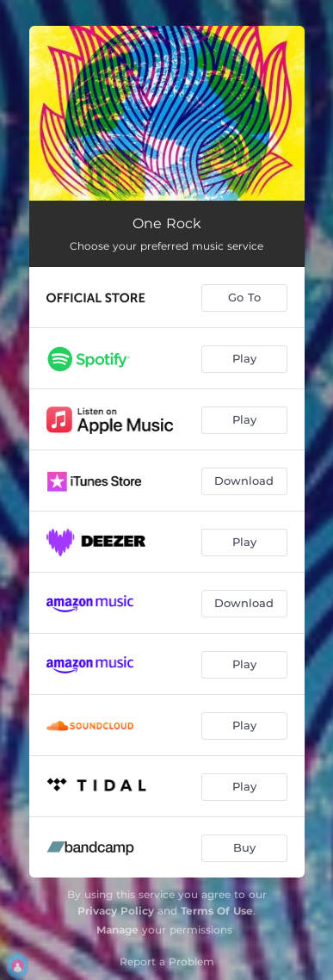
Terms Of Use (217, 911)
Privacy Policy (116, 911)
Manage (117, 930)
